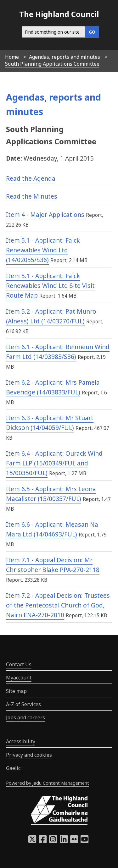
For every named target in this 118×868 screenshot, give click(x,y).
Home (12, 57)
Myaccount (19, 678)
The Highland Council (59, 14)
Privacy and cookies (29, 755)
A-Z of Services (23, 704)
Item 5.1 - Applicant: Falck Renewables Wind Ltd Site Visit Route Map (50, 285)
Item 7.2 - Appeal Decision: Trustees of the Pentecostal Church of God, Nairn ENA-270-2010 (58, 605)
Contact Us (19, 664)
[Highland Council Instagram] (53, 841)
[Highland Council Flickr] (74, 841)
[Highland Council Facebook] (43, 841)
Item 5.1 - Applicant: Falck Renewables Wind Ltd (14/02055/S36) (43, 250)
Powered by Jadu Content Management (48, 783)
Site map (16, 691)
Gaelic (13, 768)
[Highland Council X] (32, 841)
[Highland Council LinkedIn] (64, 841)
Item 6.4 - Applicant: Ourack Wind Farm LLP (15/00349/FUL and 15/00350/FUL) (54, 463)
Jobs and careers (25, 717)
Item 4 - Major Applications (45, 214)
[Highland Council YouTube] (84, 841)
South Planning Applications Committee (52, 64)
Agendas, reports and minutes (65, 57)
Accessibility (21, 741)
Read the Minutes (32, 196)
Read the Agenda (31, 178)
